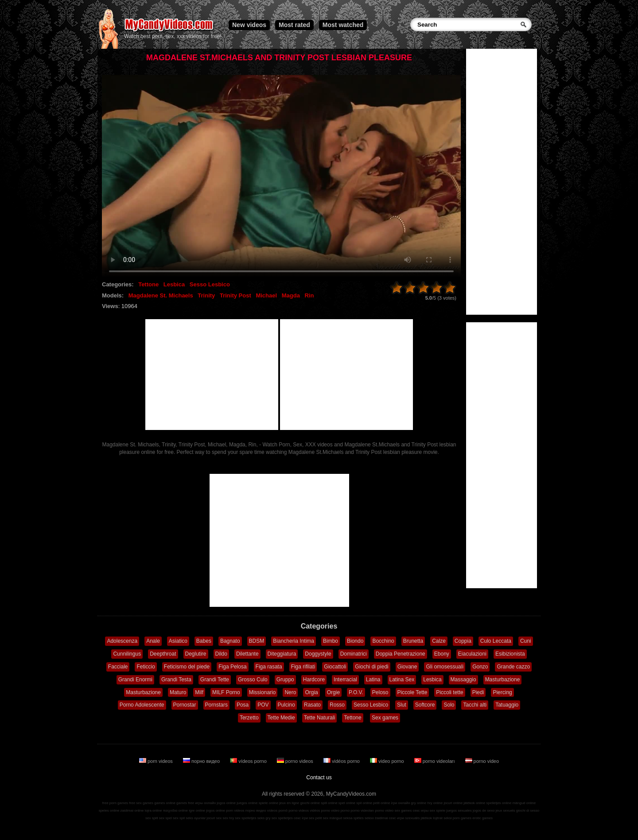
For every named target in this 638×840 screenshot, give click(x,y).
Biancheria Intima (294, 641)
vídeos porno (249, 761)
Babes (204, 641)
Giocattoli (335, 667)
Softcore (425, 705)
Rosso (337, 705)
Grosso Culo (253, 680)
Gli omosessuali (445, 667)
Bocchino (383, 641)
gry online (419, 803)
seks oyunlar (196, 818)
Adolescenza (122, 641)
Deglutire (196, 654)
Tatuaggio (507, 705)
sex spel (165, 818)
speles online (109, 811)
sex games (403, 811)
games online (165, 803)
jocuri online (453, 803)
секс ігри (301, 818)
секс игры (420, 811)
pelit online (381, 803)
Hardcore (314, 680)
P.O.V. (356, 692)
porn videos (157, 761)
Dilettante (247, 654)
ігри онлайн (401, 803)
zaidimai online (132, 811)
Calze (439, 641)
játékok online (474, 803)
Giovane (407, 667)
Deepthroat (163, 654)
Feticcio (146, 667)
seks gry (264, 818)
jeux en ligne (289, 803)
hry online (435, 803)
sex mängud (333, 818)
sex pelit (315, 818)
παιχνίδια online (175, 811)
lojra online (154, 811)
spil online (364, 803)
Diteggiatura (282, 654)
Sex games (385, 718)
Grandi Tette (215, 680)
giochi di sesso (528, 811)
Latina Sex (402, 680)
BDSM (257, 641)
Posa (243, 705)
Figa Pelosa (232, 667)
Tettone (148, 284)
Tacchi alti (475, 705)
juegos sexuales (459, 811)
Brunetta (413, 641)
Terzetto (249, 718)
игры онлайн (205, 803)
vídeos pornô (277, 811)
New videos (249, 25)
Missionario (263, 692)
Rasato (312, 705)
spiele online (268, 803)
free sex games (141, 803)
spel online (347, 803)
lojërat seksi (442, 818)
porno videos (296, 761)
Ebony (442, 654)
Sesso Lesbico (210, 284)
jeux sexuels (506, 811)
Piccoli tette (449, 692)
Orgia (311, 692)
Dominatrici (354, 654)
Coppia (463, 641)
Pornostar (185, 705)
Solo (449, 705)
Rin (309, 295)
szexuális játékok (419, 818)
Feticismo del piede (187, 667)
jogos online (226, 803)
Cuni (526, 641)
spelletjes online (499, 803)
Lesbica (174, 284)
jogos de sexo (484, 811)
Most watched (343, 25)
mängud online (524, 803)
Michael (266, 295)
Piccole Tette (412, 692)
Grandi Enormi (135, 680)
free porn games (115, 803)
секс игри (397, 818)
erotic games (482, 818)
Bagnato (230, 641)
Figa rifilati (303, 667)
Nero (290, 692)
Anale (153, 641)
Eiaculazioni (472, 654)
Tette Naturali (320, 718)
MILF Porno (226, 692)
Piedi (478, 692)
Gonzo (480, 667)
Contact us (319, 777)
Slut (402, 705)
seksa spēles (354, 818)
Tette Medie (281, 718)
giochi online (310, 803)
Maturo (178, 692)
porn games (462, 818)
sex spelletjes (245, 818)
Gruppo (285, 680)
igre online (197, 811)
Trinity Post (235, 295)
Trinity (206, 295)
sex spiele (438, 811)
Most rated (294, 25)
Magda (291, 295)
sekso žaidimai (376, 818)
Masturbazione (503, 680)
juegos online (247, 803)
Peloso (380, 692)
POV (263, 705)
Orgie (333, 692)
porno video (482, 761)
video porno (388, 761)
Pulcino (286, 705)
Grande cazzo (513, 667)
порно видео (202, 761)
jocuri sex (214, 818)
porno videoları (435, 761)
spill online (329, 803)
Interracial (345, 680)
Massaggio (463, 680)
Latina (373, 680)
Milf (199, 692)
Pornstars (216, 705)
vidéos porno (342, 761)
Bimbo (331, 641)
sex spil (179, 818)
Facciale (118, 667)
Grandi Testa (176, 680)
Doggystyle (318, 654)
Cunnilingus (127, 654)
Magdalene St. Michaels (161, 295)
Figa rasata (269, 667)
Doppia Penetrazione (401, 654)
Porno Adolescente (142, 705)
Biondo (355, 641)
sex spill (152, 818)
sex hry (228, 818)
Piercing (502, 692)
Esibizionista (510, 654)
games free (185, 803)
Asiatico (178, 641)
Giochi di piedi (372, 667)
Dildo (221, 654)
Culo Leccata (496, 641)
